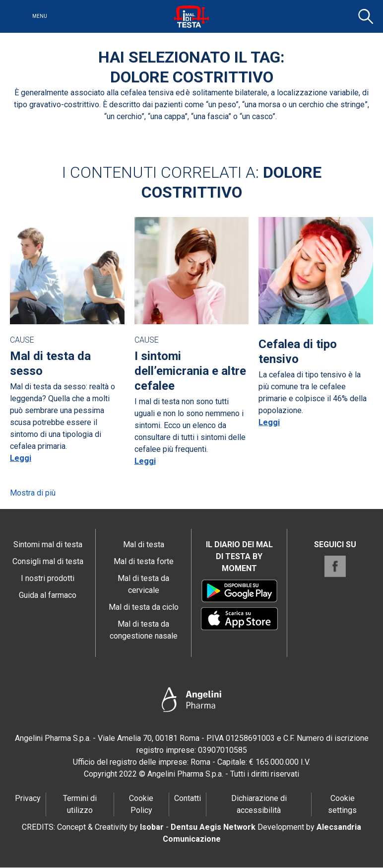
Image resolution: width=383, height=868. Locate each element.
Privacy (28, 798)
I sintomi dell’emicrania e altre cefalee (190, 371)
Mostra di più (33, 493)
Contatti (188, 798)
